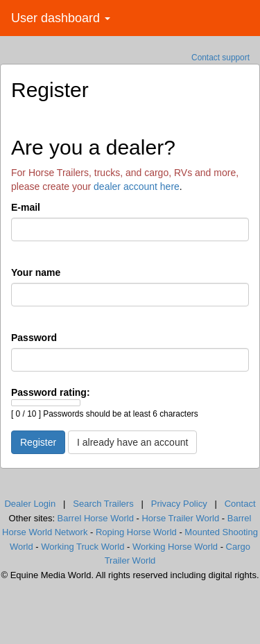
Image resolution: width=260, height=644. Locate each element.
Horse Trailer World (180, 518)
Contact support (220, 58)
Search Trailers (103, 504)
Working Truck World (83, 547)
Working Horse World (175, 547)
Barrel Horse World (96, 518)
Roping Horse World (136, 532)
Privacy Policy (179, 504)
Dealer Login (30, 504)
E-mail (26, 207)
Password (34, 338)
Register (38, 442)
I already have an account (132, 442)
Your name (36, 272)
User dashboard (61, 18)
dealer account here (137, 186)
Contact (240, 504)
